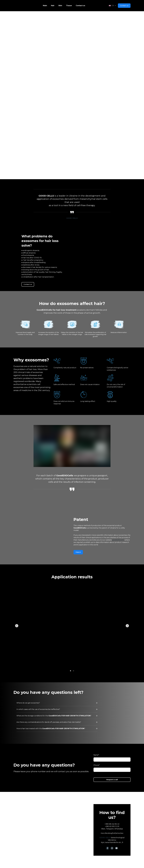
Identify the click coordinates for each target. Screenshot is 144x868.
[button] (124, 6)
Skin (60, 6)
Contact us (80, 6)
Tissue (69, 6)
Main (45, 6)
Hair (53, 6)
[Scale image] (72, 626)
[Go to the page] (16, 6)
